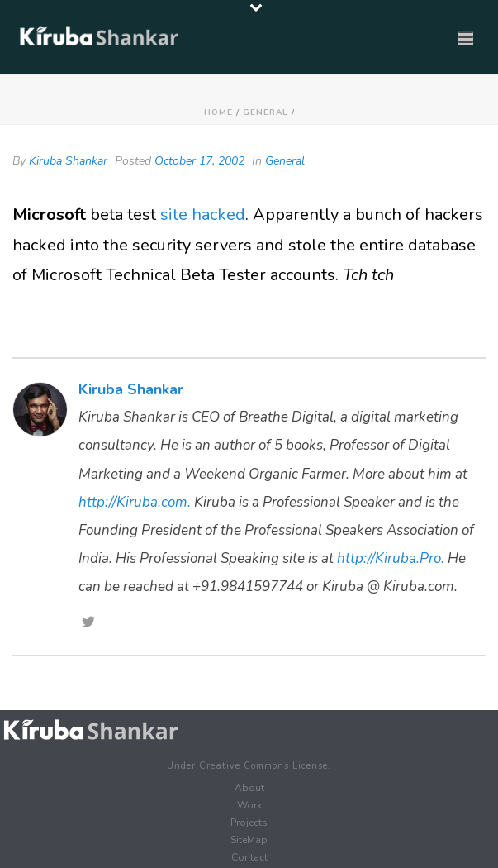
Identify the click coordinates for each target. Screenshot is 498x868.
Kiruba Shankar (68, 161)
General (266, 112)
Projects (249, 823)
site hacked (203, 215)
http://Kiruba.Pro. (391, 558)
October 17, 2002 (199, 161)
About (249, 788)
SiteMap (249, 840)
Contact (249, 857)
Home (218, 112)
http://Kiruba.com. (135, 502)
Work (249, 805)
